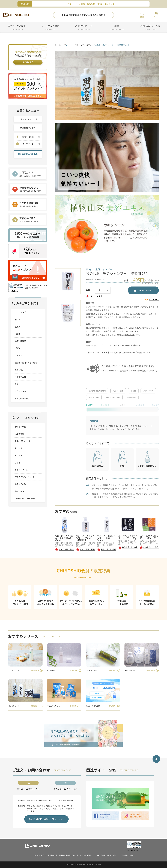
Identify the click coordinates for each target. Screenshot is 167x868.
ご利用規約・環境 (127, 855)
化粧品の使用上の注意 (67, 855)
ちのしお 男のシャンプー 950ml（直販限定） (85, 538)
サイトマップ (39, 855)
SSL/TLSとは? (14, 291)
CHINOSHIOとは (83, 28)
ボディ (89, 45)
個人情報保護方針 (86, 855)
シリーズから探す (50, 28)
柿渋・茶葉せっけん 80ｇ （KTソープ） (149, 537)
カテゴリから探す (17, 28)
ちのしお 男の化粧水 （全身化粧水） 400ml (65, 538)
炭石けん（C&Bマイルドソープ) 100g (128, 537)
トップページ (60, 45)
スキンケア (80, 45)
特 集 (117, 28)
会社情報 (51, 855)
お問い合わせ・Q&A (150, 28)
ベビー (70, 45)
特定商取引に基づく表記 (107, 855)
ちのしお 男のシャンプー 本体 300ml (107, 538)
